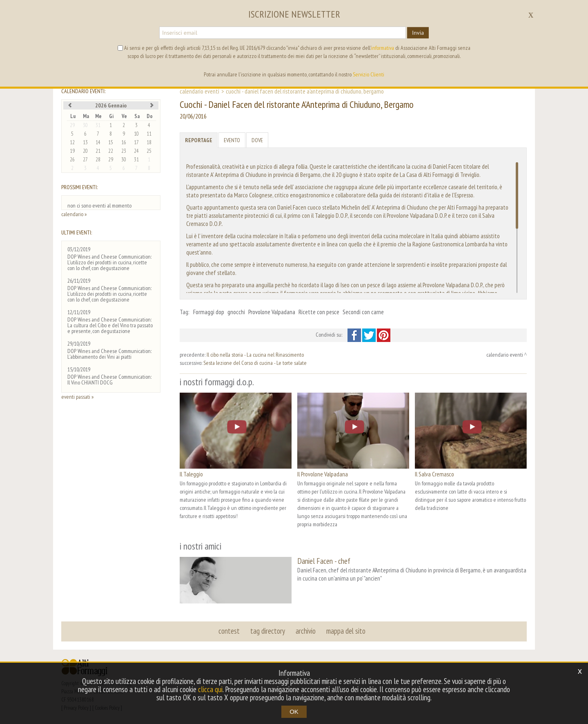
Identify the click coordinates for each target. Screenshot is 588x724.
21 (98, 151)
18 (149, 142)
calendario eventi (199, 91)
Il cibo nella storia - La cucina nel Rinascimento (255, 355)
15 (111, 142)
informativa (383, 48)
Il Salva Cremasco (434, 474)
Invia (418, 33)
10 (136, 134)
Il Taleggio (191, 474)
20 (85, 151)
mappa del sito (346, 631)
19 (72, 151)
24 (136, 151)
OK (294, 712)
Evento (232, 140)
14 (98, 142)
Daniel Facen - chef (324, 561)
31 (98, 125)
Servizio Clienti (369, 74)
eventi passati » (77, 397)
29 (72, 125)
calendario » (74, 214)
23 (124, 151)
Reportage (199, 140)
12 (72, 142)
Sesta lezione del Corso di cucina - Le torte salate (255, 363)
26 (72, 160)
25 (149, 151)
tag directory (268, 631)
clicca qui (210, 689)
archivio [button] (306, 631)
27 (85, 160)
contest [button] (229, 631)
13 (85, 142)
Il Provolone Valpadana (323, 474)
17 (136, 142)
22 (111, 151)
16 (124, 142)
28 (98, 160)
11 (149, 134)
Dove (257, 140)
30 (85, 125)
